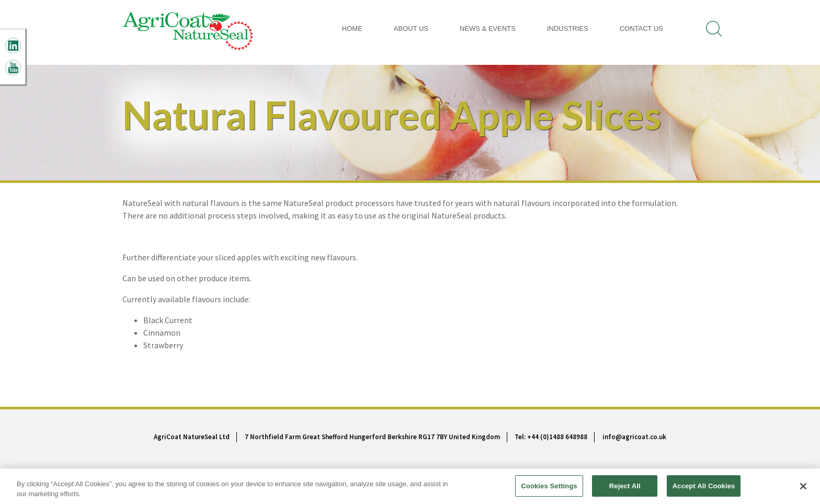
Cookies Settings (549, 490)
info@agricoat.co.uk (634, 437)
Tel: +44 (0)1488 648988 (551, 437)
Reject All (625, 490)
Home (352, 28)
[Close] (803, 489)
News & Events (488, 28)
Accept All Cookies (704, 490)
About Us (411, 28)
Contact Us (641, 28)
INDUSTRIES (568, 28)
